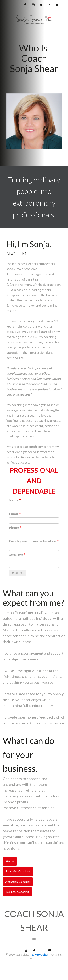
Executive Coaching (18, 871)
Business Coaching (17, 892)
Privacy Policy (40, 955)
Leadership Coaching (18, 881)
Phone (14, 528)
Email (14, 514)
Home (10, 861)
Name (14, 500)
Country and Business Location (33, 541)
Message (16, 555)
